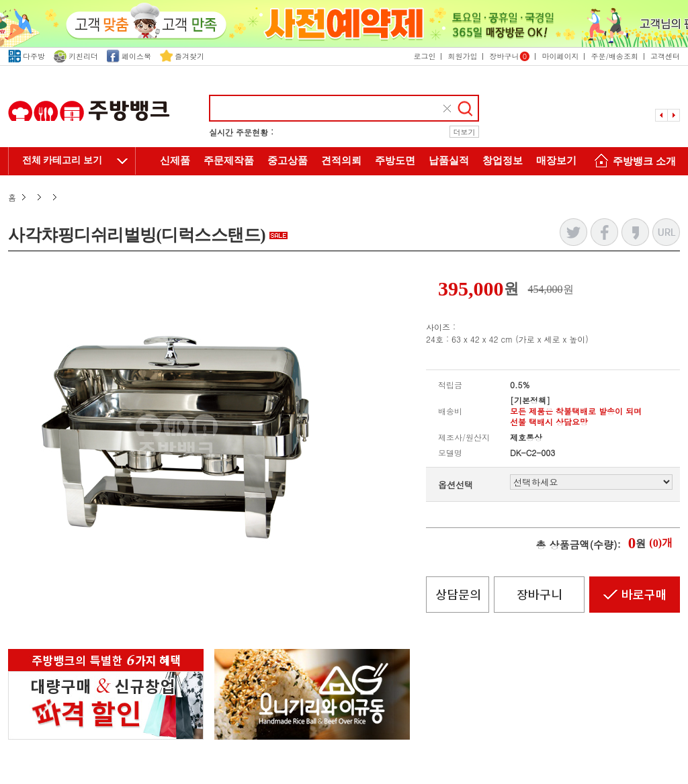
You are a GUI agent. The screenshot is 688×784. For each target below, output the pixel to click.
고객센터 (665, 56)
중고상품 (288, 161)
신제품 (175, 161)
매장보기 (556, 161)
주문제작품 (229, 161)
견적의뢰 (341, 161)
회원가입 (462, 56)
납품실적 (449, 161)
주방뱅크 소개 (633, 162)
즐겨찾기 (182, 56)
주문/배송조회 (614, 56)
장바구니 (509, 56)
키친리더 (76, 56)
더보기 (465, 132)
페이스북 (129, 56)
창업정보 (503, 161)
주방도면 (395, 161)
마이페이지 (560, 56)
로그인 (424, 56)
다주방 (27, 56)
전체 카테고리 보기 (62, 160)
